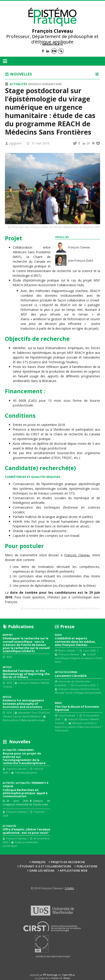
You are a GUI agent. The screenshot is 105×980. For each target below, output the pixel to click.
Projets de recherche (68, 862)
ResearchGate (52, 44)
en (54, 51)
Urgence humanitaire (45, 84)
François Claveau (77, 555)
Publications (87, 866)
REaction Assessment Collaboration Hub (54, 285)
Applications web (74, 871)
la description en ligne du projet (75, 328)
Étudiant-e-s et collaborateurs (45, 866)
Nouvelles (21, 74)
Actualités (18, 84)
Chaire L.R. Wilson (61, 978)
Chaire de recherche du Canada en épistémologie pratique (32, 261)
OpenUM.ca (68, 975)
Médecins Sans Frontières (32, 252)
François (39, 862)
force (52, 975)
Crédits (69, 888)
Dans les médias (42, 871)
